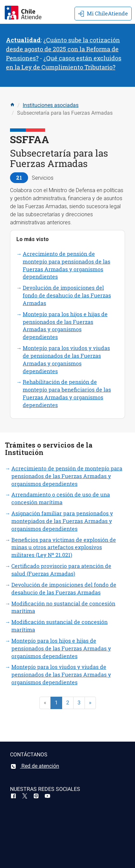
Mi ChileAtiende (103, 13)
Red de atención (35, 766)
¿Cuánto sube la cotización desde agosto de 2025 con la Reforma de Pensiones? (63, 49)
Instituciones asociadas (51, 105)
